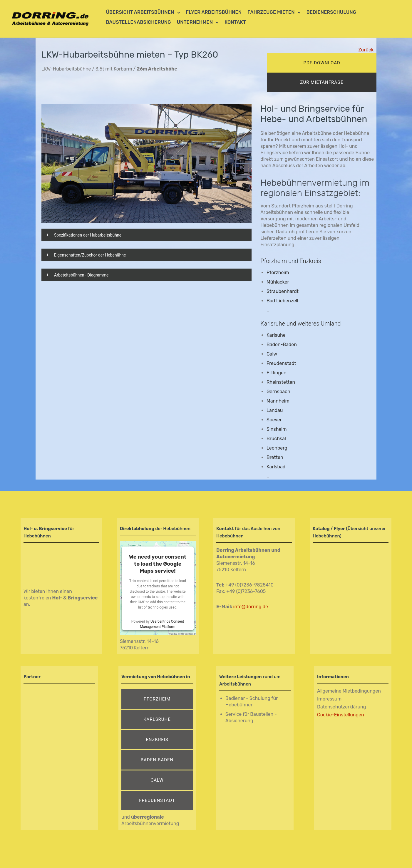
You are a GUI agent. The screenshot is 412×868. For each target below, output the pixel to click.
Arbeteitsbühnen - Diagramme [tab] (81, 275)
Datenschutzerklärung (341, 707)
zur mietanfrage (322, 82)
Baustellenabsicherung (139, 22)
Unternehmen (195, 22)
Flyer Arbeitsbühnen (214, 12)
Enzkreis (157, 740)
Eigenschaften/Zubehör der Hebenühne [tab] (90, 255)
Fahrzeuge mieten (271, 12)
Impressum (329, 699)
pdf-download (322, 63)
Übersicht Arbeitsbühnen (140, 12)
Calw (157, 780)
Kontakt (235, 22)
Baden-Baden (282, 345)
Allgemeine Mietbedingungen (349, 691)
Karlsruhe (157, 719)
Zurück (366, 50)
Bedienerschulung (331, 12)
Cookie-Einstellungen (341, 715)
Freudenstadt (157, 800)
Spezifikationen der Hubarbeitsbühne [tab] (88, 235)
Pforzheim (274, 261)
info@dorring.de (251, 607)
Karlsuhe (276, 335)
